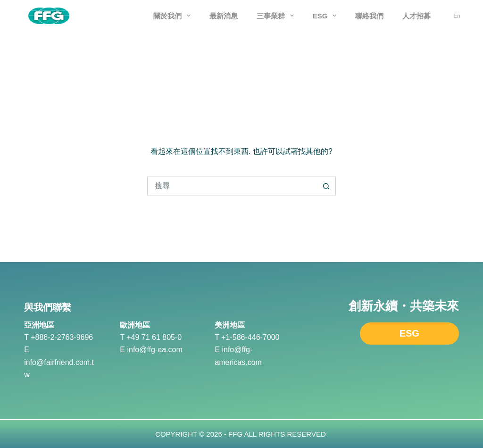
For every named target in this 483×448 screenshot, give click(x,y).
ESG (327, 16)
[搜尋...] (232, 186)
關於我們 (174, 16)
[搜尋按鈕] (326, 186)
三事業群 (277, 16)
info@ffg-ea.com (154, 350)
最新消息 (224, 16)
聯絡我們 (369, 16)
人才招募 (416, 16)
